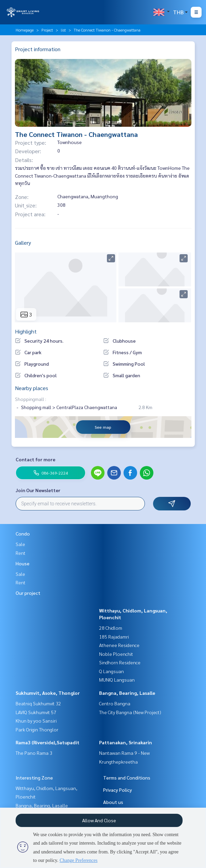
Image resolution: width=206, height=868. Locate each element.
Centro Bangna (115, 703)
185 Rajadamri (114, 637)
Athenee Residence (119, 645)
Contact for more (35, 459)
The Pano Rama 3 (34, 753)
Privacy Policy (118, 790)
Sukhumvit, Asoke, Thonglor (48, 693)
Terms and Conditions (127, 778)
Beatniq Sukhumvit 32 (38, 703)
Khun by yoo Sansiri (36, 721)
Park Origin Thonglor (37, 729)
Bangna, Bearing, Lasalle (127, 693)
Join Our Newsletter (38, 490)
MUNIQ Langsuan (117, 680)
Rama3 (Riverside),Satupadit (48, 742)
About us (113, 802)
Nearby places (32, 388)
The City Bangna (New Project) (130, 712)
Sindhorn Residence (120, 662)
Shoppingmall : (31, 399)
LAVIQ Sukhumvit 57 (36, 712)
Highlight (26, 331)
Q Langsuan (111, 671)
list (63, 30)
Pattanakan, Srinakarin (126, 742)
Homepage (25, 30)
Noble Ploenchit (116, 654)
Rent (21, 553)
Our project (28, 593)
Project (47, 30)
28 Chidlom (111, 628)
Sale (20, 544)
